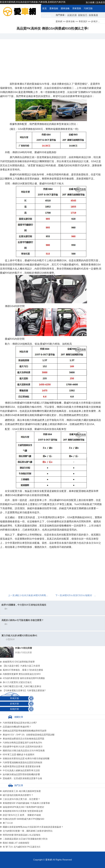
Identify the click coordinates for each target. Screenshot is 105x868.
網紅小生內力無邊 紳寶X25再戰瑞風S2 (34, 595)
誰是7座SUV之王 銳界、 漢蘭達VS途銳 (22, 815)
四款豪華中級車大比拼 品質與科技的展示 (23, 747)
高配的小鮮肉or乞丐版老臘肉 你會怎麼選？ (23, 620)
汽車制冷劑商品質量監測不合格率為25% (22, 743)
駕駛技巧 (83, 15)
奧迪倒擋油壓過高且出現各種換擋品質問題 (24, 739)
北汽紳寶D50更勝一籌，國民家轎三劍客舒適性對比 (28, 831)
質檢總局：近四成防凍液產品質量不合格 (22, 778)
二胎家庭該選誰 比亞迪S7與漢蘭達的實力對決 (25, 839)
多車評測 (95, 21)
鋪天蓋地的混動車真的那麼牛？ (18, 795)
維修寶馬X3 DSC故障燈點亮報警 (19, 662)
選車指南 (54, 8)
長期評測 (14, 709)
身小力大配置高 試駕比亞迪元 (17, 682)
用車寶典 (77, 8)
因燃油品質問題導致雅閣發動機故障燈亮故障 (25, 731)
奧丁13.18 (8, 823)
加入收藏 (90, 2)
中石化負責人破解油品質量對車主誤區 (21, 770)
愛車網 (59, 21)
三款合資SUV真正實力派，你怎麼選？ (21, 799)
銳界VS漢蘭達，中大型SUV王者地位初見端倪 (24, 605)
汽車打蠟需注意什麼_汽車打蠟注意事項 (22, 686)
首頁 (44, 8)
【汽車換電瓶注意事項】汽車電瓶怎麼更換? (24, 691)
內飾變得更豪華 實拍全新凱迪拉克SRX (22, 674)
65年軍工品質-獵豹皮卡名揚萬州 (19, 755)
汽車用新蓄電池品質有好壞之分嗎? (20, 723)
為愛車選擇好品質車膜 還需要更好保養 (22, 766)
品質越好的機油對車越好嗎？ (17, 727)
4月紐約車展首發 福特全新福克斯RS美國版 (24, 678)
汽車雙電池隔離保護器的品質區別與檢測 (22, 762)
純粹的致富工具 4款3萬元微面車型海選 (22, 791)
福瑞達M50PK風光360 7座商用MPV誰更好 (23, 807)
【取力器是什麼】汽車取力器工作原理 (21, 666)
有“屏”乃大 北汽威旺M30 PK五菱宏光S (22, 847)
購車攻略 (65, 8)
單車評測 (14, 698)
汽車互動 (88, 8)
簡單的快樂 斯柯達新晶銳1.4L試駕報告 (22, 835)
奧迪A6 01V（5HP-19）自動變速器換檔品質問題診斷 (29, 735)
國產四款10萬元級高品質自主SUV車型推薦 (24, 751)
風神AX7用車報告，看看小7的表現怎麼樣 (23, 670)
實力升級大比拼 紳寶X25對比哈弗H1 (19, 636)
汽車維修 (47, 16)
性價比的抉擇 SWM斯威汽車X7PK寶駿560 (23, 819)
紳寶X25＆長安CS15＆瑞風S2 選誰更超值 (84, 595)
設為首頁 (101, 2)
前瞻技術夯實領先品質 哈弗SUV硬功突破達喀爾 (26, 759)
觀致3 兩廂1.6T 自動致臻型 (16, 843)
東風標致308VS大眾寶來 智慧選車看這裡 (23, 811)
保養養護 (93, 15)
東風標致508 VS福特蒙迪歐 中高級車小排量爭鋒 (26, 803)
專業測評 (83, 21)
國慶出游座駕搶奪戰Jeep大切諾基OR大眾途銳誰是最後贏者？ (33, 827)
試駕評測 (72, 15)
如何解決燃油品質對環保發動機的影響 (21, 774)
